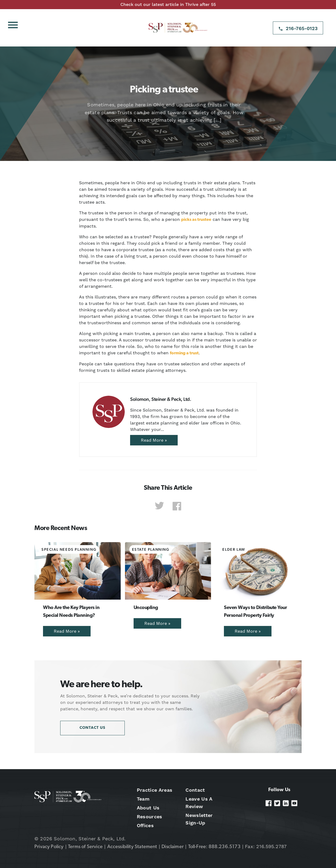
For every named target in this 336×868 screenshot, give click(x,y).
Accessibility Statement (132, 847)
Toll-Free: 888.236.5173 (214, 847)
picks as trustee (196, 220)
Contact (195, 790)
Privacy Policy (49, 847)
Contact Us (92, 728)
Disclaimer (173, 847)
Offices (145, 825)
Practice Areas (155, 790)
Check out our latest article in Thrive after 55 (168, 4)
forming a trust (184, 353)
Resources (150, 817)
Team (143, 799)
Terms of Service (85, 847)
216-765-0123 (302, 28)
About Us (148, 808)
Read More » (154, 440)
